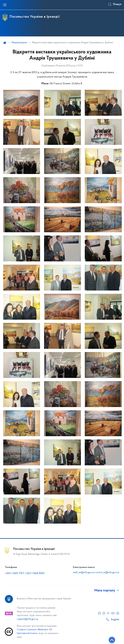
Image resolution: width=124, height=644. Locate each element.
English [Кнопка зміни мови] (115, 620)
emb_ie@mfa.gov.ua (84, 572)
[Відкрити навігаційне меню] (5, 5)
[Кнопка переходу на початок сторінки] (112, 640)
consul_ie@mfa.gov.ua (107, 572)
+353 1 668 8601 (35, 573)
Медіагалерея (19, 43)
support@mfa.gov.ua (28, 619)
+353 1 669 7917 (15, 573)
